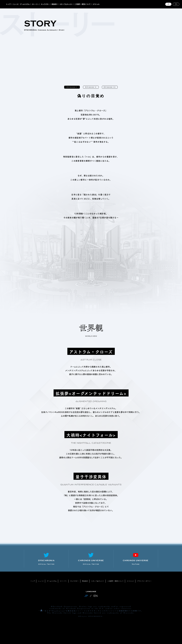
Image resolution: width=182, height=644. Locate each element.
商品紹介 (55, 4)
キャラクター (45, 4)
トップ (8, 4)
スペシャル (96, 4)
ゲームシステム (25, 4)
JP (168, 4)
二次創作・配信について (82, 4)
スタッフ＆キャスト (66, 4)
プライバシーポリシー (144, 581)
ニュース (15, 4)
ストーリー (35, 4)
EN (176, 4)
